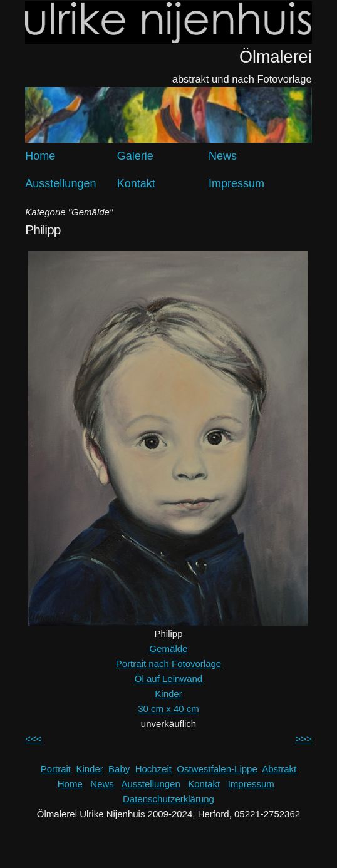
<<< (33, 739)
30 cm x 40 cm (168, 709)
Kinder (168, 694)
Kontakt (136, 183)
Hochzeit (153, 769)
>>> (303, 739)
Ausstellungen (60, 183)
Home (40, 156)
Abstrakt (279, 769)
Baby (119, 769)
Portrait (56, 769)
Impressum (236, 183)
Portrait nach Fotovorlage (168, 664)
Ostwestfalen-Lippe (217, 769)
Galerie (135, 156)
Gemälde (169, 648)
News (223, 156)
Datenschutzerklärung (168, 799)
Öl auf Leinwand (168, 679)
